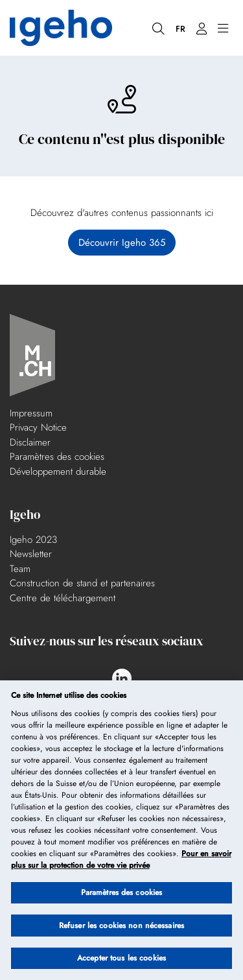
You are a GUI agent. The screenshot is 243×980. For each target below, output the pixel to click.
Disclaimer (30, 442)
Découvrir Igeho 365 (122, 243)
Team (20, 569)
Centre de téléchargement (63, 598)
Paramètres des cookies (57, 457)
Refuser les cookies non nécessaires (121, 926)
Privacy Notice (38, 427)
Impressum (31, 413)
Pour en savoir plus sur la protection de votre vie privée (121, 860)
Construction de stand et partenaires (82, 583)
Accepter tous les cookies (121, 959)
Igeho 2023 (33, 540)
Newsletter (31, 554)
